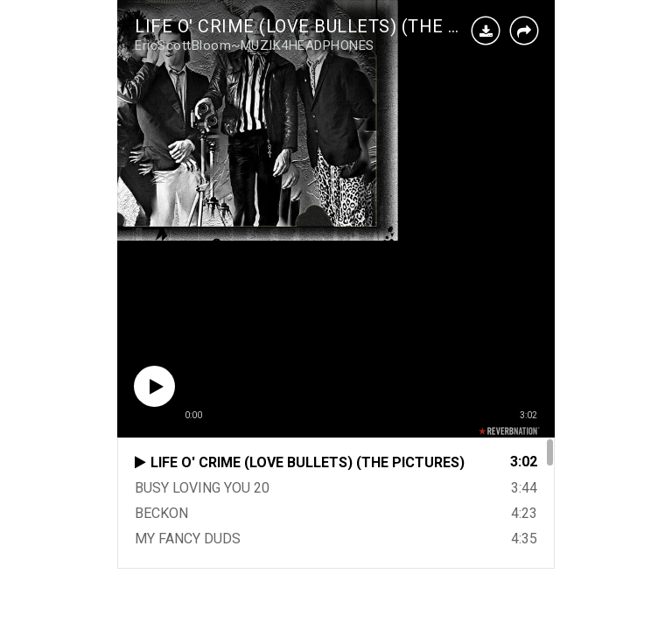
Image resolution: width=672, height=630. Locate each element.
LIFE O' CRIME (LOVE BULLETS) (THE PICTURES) (337, 26)
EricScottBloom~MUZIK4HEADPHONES (255, 45)
